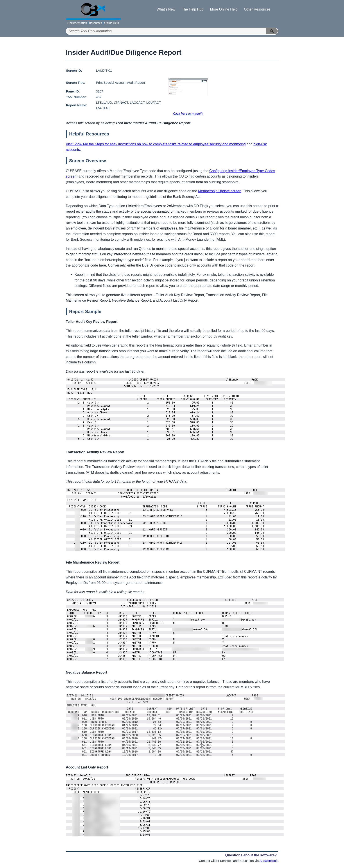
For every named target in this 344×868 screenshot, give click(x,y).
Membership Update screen (220, 191)
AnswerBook (269, 861)
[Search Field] (172, 31)
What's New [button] (166, 9)
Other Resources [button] (257, 9)
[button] (272, 31)
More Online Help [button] (224, 9)
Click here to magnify (188, 114)
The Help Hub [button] (193, 9)
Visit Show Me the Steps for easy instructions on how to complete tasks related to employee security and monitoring (156, 144)
